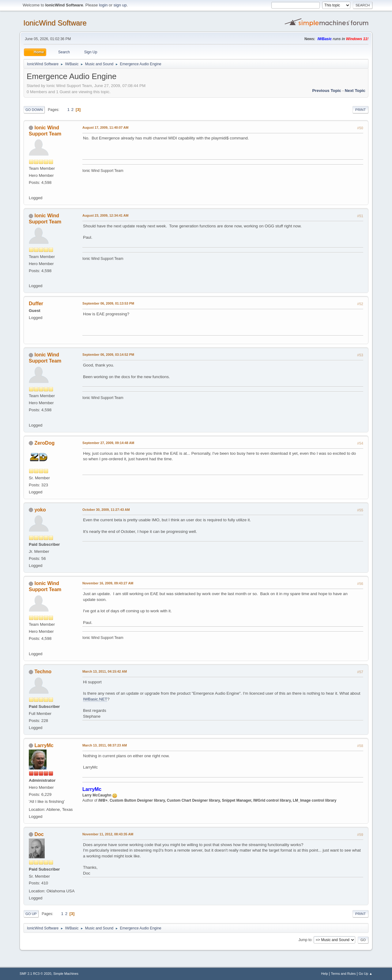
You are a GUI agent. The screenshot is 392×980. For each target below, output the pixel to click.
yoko (40, 510)
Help (325, 974)
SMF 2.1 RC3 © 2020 (35, 974)
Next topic (355, 91)
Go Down (34, 110)
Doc (39, 834)
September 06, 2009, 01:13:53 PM (108, 303)
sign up (120, 5)
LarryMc (44, 745)
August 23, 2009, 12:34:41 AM (106, 215)
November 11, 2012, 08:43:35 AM (108, 834)
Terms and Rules (343, 974)
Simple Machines (66, 974)
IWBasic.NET (95, 699)
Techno (43, 672)
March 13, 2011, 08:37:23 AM (105, 745)
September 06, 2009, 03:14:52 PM (108, 355)
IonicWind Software (55, 23)
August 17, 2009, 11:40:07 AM (106, 127)
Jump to (305, 940)
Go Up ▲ (366, 974)
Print (360, 110)
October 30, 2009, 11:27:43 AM (106, 510)
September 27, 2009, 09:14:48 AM (108, 443)
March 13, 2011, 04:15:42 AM (105, 671)
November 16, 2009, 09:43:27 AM (108, 583)
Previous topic (327, 91)
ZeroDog (44, 443)
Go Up (31, 914)
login (103, 5)
